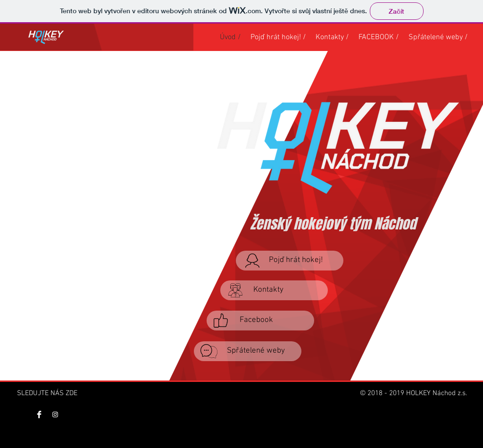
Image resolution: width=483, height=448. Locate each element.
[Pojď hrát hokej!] (290, 261)
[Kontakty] (274, 290)
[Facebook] (260, 321)
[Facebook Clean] (39, 414)
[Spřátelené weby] (248, 351)
